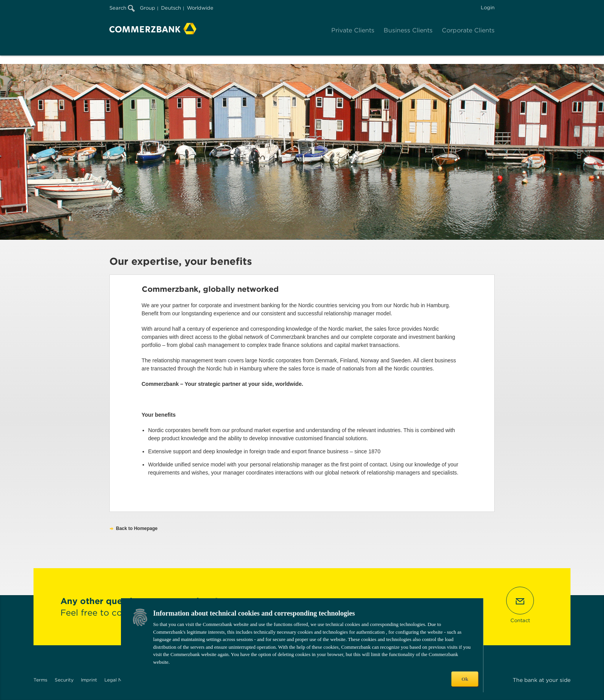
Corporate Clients (468, 30)
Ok (465, 679)
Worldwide (200, 8)
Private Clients (353, 30)
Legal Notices (120, 680)
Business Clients (408, 30)
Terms (40, 680)
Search (122, 8)
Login (488, 8)
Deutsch (171, 8)
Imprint (89, 680)
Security (64, 680)
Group (148, 8)
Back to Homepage (137, 528)
